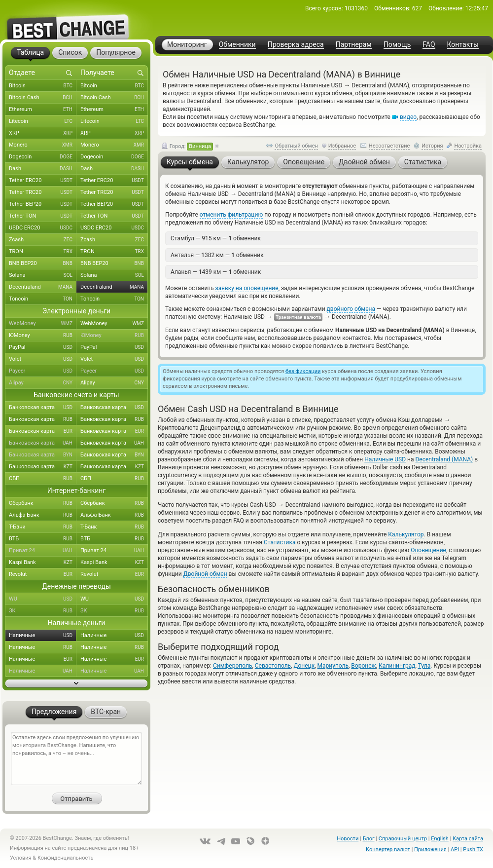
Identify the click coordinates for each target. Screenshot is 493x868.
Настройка (468, 146)
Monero (43, 145)
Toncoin (43, 299)
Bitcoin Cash (43, 98)
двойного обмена (351, 309)
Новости (348, 839)
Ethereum (43, 110)
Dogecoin (43, 157)
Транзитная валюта (298, 317)
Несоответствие (389, 146)
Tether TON (43, 216)
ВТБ (43, 539)
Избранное (342, 146)
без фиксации (303, 371)
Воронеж (363, 666)
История (432, 146)
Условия (21, 858)
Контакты (463, 45)
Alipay (43, 383)
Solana (43, 275)
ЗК (43, 611)
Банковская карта (43, 408)
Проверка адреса (296, 45)
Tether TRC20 (43, 192)
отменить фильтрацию (231, 215)
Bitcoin (43, 86)
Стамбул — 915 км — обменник (216, 238)
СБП (43, 479)
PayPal (43, 347)
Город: (187, 147)
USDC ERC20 (43, 228)
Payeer (43, 371)
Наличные (43, 636)
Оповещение (428, 550)
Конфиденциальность (66, 858)
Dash (43, 169)
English (440, 839)
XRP (43, 133)
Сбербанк (43, 503)
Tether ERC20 (43, 181)
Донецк (304, 666)
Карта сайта (468, 839)
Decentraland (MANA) (444, 459)
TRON (43, 252)
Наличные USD (385, 459)
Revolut (43, 574)
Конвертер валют (388, 849)
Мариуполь (333, 666)
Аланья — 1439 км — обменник (216, 272)
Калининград (397, 666)
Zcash (43, 240)
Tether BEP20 (43, 204)
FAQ (429, 45)
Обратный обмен (296, 146)
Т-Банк (43, 527)
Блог (368, 839)
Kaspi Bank (43, 563)
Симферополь (232, 666)
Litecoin (43, 121)
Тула (424, 666)
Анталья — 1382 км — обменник (217, 255)
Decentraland (43, 287)
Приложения (430, 849)
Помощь (397, 45)
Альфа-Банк (43, 515)
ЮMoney (43, 336)
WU (43, 599)
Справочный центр (403, 839)
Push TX (473, 849)
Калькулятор (406, 534)
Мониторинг (187, 44)
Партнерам (354, 45)
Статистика (280, 542)
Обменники (237, 45)
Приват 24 (43, 551)
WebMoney (43, 324)
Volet (43, 359)
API (455, 849)
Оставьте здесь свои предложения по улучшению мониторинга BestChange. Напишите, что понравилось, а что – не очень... (76, 758)
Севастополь (273, 666)
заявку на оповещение (247, 288)
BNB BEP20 (43, 264)
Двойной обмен (205, 574)
